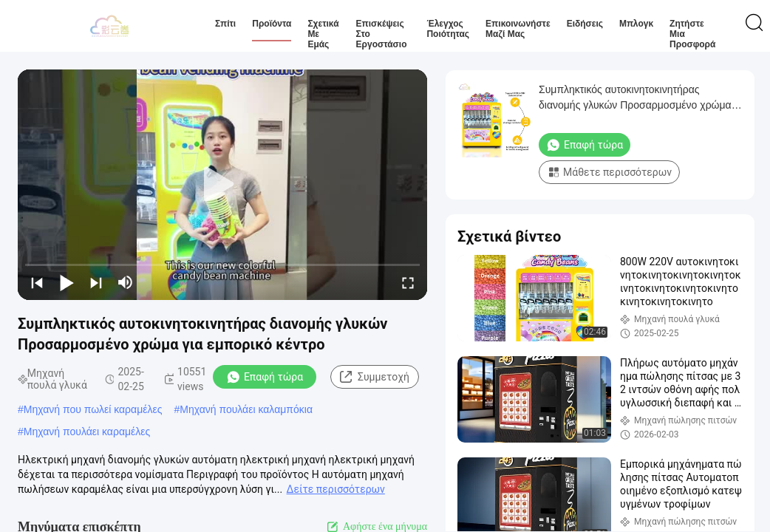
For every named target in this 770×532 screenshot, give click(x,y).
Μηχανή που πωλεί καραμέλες (93, 409)
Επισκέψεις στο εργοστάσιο (382, 34)
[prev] (37, 282)
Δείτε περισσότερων (336, 489)
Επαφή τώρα (265, 377)
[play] (222, 185)
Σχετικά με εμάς (323, 34)
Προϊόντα (272, 24)
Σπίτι (225, 24)
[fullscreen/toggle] (408, 282)
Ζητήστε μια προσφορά (692, 34)
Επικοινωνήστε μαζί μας (518, 29)
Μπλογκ (636, 24)
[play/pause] (67, 282)
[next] (96, 282)
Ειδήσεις (585, 24)
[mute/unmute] (126, 282)
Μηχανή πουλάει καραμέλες (87, 432)
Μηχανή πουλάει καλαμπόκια (246, 409)
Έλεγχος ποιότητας (448, 29)
